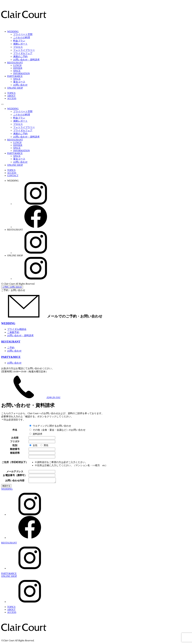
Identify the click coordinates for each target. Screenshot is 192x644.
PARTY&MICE (15, 76)
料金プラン (19, 41)
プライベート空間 (23, 34)
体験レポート (20, 44)
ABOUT (11, 96)
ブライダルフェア (23, 53)
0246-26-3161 (31, 397)
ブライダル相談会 (17, 329)
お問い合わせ (20, 85)
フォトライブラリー (24, 50)
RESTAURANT (15, 63)
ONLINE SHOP (15, 88)
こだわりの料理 (22, 38)
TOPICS (11, 93)
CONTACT (13, 176)
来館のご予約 (20, 56)
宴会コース (19, 82)
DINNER (18, 68)
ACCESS (12, 98)
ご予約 (11, 348)
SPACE (17, 71)
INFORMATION (21, 73)
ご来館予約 (13, 332)
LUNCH (17, 65)
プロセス (18, 47)
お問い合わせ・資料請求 (26, 60)
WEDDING (13, 31)
